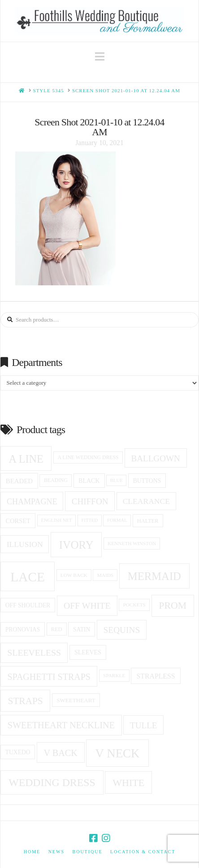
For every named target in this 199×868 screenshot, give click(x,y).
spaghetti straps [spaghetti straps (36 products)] (49, 677)
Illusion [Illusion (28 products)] (25, 544)
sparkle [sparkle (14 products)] (114, 675)
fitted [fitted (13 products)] (89, 520)
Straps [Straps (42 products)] (25, 701)
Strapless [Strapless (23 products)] (156, 676)
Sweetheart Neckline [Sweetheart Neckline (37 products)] (61, 725)
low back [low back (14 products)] (74, 575)
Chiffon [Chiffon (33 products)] (90, 501)
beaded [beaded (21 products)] (19, 481)
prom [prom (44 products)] (173, 606)
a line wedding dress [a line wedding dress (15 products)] (88, 458)
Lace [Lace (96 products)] (28, 577)
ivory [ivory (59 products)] (76, 545)
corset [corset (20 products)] (18, 521)
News (56, 852)
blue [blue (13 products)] (117, 480)
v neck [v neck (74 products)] (118, 753)
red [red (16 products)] (57, 629)
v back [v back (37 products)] (60, 753)
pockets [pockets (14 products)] (134, 605)
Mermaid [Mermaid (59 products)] (154, 576)
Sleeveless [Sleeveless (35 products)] (34, 653)
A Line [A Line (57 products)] (26, 459)
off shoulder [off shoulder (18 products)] (28, 605)
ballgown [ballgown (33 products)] (155, 458)
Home (32, 852)
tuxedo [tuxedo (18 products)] (18, 752)
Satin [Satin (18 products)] (82, 630)
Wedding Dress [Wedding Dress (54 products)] (52, 782)
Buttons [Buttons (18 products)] (147, 481)
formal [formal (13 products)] (117, 520)
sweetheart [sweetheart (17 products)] (76, 700)
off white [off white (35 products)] (87, 606)
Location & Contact (143, 852)
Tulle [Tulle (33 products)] (144, 725)
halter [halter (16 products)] (148, 521)
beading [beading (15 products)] (56, 480)
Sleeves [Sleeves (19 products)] (88, 652)
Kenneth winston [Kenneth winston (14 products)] (132, 543)
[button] (100, 57)
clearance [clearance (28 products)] (146, 501)
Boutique (87, 852)
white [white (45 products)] (128, 783)
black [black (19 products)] (89, 481)
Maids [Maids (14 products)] (106, 575)
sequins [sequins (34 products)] (122, 630)
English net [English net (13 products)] (57, 520)
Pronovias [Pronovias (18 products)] (23, 630)
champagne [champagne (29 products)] (32, 502)
